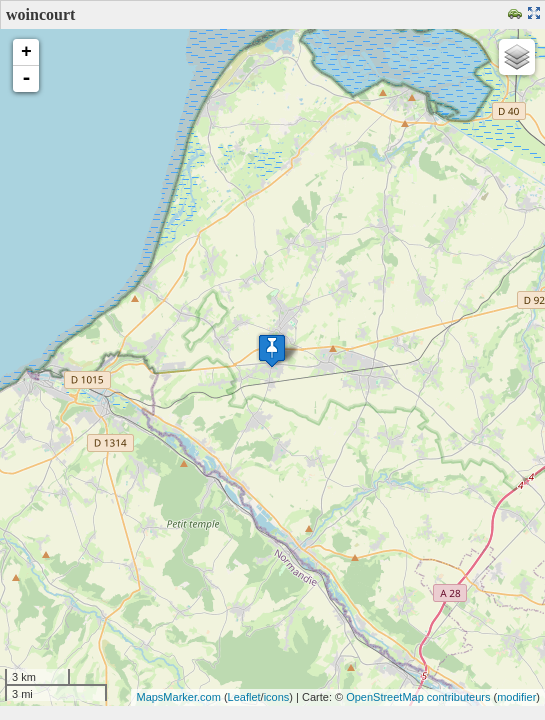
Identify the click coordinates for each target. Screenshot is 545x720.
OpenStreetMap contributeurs (418, 697)
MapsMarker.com (178, 697)
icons (277, 697)
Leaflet (244, 697)
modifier (516, 697)
